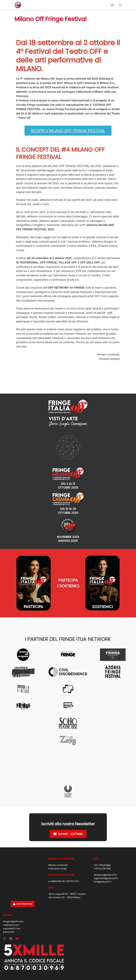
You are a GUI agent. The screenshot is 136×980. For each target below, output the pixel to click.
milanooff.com (11, 925)
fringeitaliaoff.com (13, 922)
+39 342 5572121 (102, 869)
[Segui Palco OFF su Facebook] (5, 939)
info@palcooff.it (103, 882)
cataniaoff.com (12, 929)
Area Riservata (23, 904)
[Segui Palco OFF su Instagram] (11, 939)
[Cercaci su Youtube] (17, 939)
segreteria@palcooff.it (106, 878)
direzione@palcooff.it (105, 875)
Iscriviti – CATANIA (68, 834)
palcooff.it (9, 932)
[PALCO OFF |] (18, 5)
